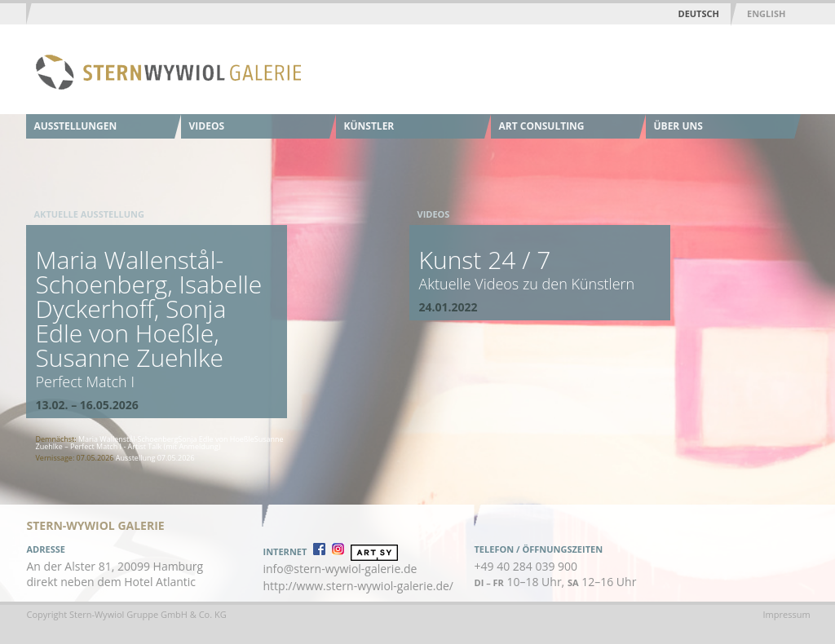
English (766, 13)
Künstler (369, 126)
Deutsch (699, 13)
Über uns (678, 126)
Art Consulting (542, 126)
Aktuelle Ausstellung (89, 214)
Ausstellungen (76, 126)
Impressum (787, 614)
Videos (207, 126)
